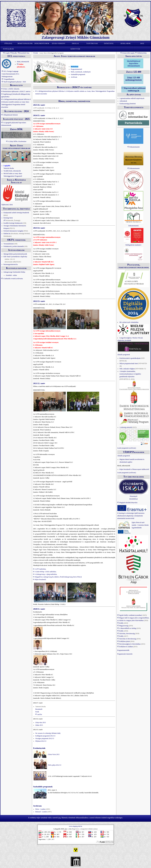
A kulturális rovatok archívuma (13, 279)
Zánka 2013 (39, 725)
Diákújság (109, 43)
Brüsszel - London (41, 812)
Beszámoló (39, 709)
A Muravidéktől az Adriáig (128, 628)
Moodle (14, 53)
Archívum (74, 77)
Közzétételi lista (24, 53)
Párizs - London (40, 809)
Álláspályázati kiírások (10, 115)
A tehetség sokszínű (126, 427)
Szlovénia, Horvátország (127, 634)
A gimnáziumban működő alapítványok (132, 98)
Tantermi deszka (9, 168)
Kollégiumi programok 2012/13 (45, 736)
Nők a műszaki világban (127, 369)
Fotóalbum (8, 49)
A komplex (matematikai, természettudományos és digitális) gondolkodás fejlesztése (130, 374)
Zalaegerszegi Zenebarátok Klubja (14, 272)
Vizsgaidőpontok (9, 79)
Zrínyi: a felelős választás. (11, 89)
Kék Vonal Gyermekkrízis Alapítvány (15, 257)
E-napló (7, 53)
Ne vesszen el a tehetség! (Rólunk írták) (48, 733)
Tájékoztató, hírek (7, 205)
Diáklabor (126, 43)
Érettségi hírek (8, 218)
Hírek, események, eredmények (81, 72)
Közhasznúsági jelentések (128, 104)
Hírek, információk (23, 62)
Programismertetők (123, 650)
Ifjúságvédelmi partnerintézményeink (15, 254)
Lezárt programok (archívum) (127, 448)
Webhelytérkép (142, 53)
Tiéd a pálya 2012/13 (54, 765)
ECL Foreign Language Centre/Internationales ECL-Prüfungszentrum (11, 74)
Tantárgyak (92, 43)
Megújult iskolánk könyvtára (128, 503)
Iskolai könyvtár (75, 44)
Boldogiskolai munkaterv (133, 245)
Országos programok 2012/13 (45, 738)
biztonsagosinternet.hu (11, 264)
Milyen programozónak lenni (129, 363)
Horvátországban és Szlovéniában (130, 644)
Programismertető (76, 69)
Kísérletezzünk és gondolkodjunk (130, 358)
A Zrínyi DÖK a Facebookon (17, 141)
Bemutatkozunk (25, 43)
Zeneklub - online (11, 275)
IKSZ (142, 43)
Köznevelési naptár (128, 53)
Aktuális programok (124, 355)
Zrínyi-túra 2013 (41, 723)
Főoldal (8, 43)
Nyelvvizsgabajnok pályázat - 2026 (15, 82)
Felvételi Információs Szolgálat (13, 231)
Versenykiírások (9, 244)
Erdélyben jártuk (124, 641)
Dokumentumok (42, 43)
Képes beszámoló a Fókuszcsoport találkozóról (134, 469)
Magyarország (124, 626)
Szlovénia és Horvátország (128, 639)
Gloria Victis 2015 (54, 754)
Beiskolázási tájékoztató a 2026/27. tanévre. (17, 91)
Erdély (121, 623)
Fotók (37, 712)
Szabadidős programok (78, 74)
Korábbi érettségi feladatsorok (13, 223)
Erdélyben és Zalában (126, 647)
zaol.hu (40, 714)
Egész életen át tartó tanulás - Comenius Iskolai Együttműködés (140, 525)
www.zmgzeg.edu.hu (75, 826)
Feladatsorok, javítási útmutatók (14, 246)
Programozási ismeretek (125, 654)
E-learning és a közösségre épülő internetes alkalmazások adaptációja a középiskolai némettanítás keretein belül (131, 516)
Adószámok (123, 101)
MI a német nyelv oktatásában (129, 322)
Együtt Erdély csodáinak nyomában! (131, 615)
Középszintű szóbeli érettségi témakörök (16, 213)
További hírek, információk (12, 171)
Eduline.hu (7, 234)
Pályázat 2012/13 (41, 741)
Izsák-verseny (59, 43)
